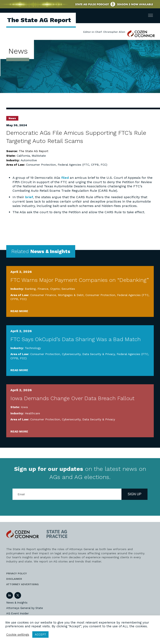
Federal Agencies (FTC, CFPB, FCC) (82, 165)
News (12, 118)
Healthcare (32, 413)
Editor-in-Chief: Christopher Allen (104, 32)
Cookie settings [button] (18, 635)
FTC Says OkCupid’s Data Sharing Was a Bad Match (76, 339)
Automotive (29, 160)
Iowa (24, 407)
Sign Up (135, 494)
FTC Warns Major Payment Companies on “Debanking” (80, 280)
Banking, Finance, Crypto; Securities (50, 289)
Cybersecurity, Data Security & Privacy (88, 354)
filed (65, 178)
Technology (33, 348)
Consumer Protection (41, 165)
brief (29, 197)
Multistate (39, 156)
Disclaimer (14, 579)
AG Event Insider (17, 613)
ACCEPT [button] (40, 635)
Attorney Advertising (22, 584)
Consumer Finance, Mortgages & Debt (57, 295)
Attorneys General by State (25, 608)
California (23, 156)
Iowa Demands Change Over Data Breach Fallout (72, 398)
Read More (19, 311)
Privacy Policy (17, 573)
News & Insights (17, 603)
